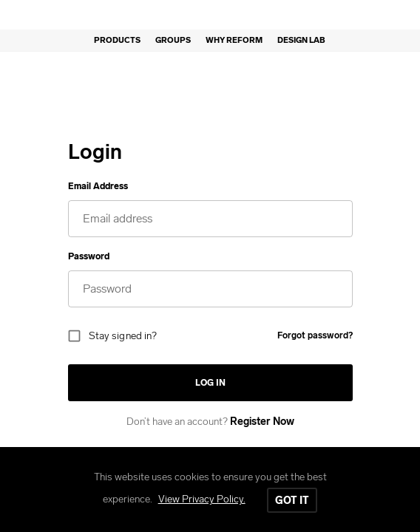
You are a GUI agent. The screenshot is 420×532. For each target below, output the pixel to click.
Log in (210, 383)
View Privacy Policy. (202, 499)
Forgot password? (315, 335)
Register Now (262, 422)
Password (89, 256)
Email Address (98, 186)
